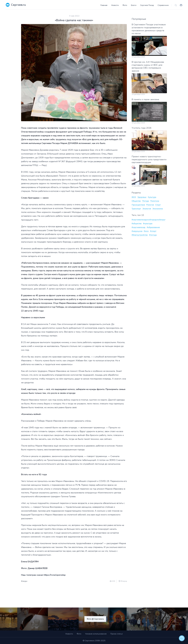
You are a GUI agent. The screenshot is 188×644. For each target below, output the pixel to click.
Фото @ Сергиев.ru (95, 619)
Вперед (124, 581)
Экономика (158, 209)
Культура (152, 197)
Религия (150, 205)
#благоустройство (140, 235)
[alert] (182, 638)
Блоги (134, 5)
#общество (137, 224)
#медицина (137, 231)
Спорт (158, 205)
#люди (24, 581)
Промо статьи (116, 634)
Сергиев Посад (147, 5)
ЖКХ (134, 197)
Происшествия (138, 205)
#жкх (146, 231)
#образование (153, 227)
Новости (115, 5)
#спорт (153, 231)
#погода (153, 235)
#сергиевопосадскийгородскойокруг (149, 220)
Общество (136, 201)
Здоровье (142, 197)
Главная (104, 5)
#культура (148, 224)
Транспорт (136, 209)
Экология (147, 209)
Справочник (163, 5)
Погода (145, 201)
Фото (125, 5)
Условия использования (96, 634)
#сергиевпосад (138, 227)
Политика (155, 201)
